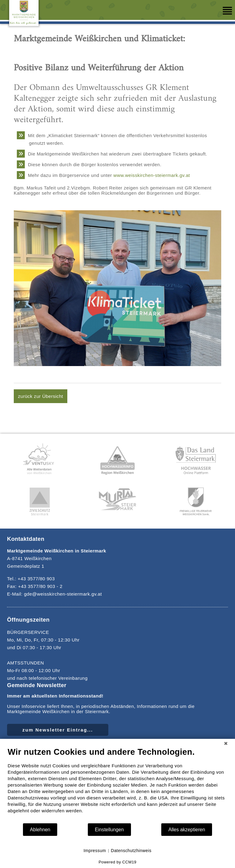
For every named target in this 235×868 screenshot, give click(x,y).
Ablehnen (40, 830)
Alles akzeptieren (187, 830)
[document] (117, 785)
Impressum (95, 851)
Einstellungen (109, 830)
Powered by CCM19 (117, 862)
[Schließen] (226, 743)
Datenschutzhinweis (131, 851)
